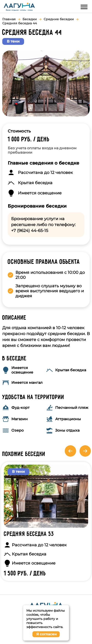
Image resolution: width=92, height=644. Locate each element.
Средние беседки (59, 19)
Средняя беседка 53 (29, 534)
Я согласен (46, 634)
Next (85, 451)
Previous (70, 451)
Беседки (30, 19)
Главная (9, 19)
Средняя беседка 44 (20, 23)
